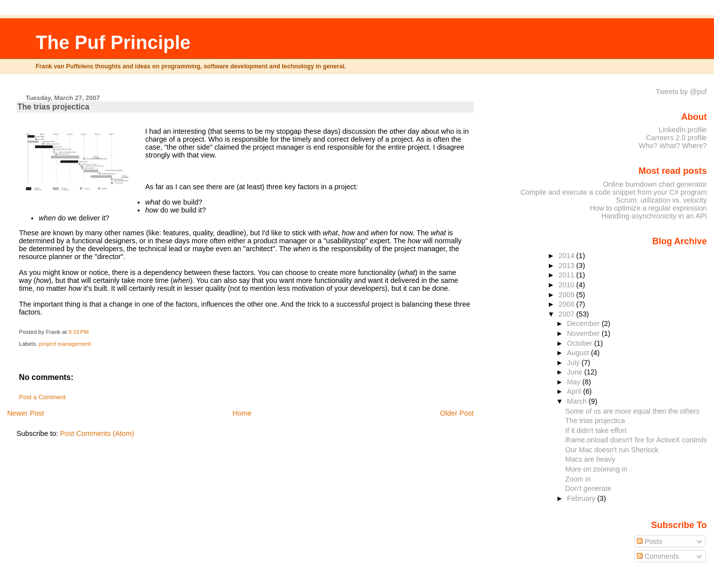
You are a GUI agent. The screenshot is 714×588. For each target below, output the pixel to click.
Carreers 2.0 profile (677, 138)
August (579, 353)
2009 (567, 295)
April (575, 391)
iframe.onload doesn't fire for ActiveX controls (636, 440)
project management (65, 344)
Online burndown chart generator (655, 184)
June (576, 372)
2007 (567, 314)
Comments (658, 556)
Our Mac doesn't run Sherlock (612, 450)
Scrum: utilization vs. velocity (662, 200)
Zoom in (578, 479)
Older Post (457, 413)
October (581, 343)
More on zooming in (596, 469)
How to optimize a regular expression (648, 208)
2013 (567, 266)
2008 (567, 304)
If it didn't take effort (596, 430)
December (584, 323)
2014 (567, 256)
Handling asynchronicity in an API (654, 216)
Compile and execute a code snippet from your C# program (614, 192)
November (584, 333)
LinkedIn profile (683, 130)
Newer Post (25, 413)
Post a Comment (42, 397)
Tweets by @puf (681, 92)
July (574, 363)
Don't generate (588, 488)
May (575, 382)
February (582, 498)
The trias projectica (53, 107)
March (578, 401)
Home (242, 413)
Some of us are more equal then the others (632, 411)
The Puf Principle (113, 42)
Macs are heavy (590, 459)
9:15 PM (78, 332)
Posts (650, 541)
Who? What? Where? (673, 146)
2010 (567, 285)
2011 (567, 275)
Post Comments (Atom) (97, 433)
